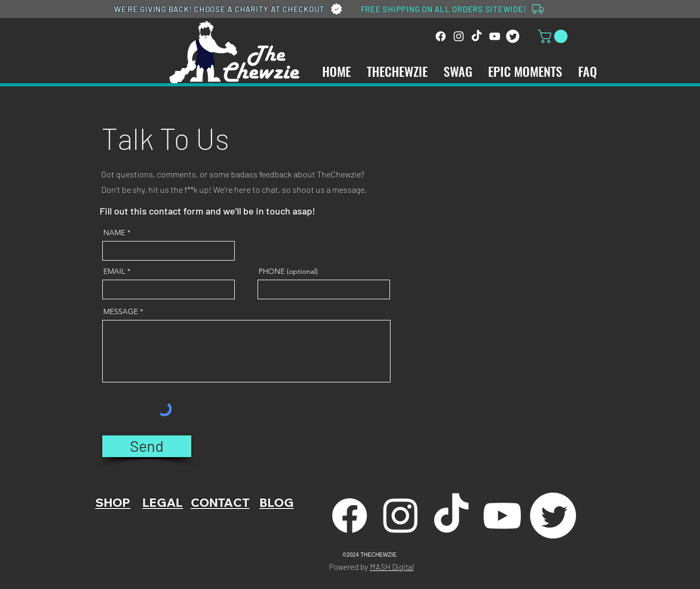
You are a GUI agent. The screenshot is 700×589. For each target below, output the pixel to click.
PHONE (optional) (288, 271)
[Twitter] (513, 36)
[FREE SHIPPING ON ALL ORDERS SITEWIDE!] (453, 9)
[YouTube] (495, 36)
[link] (554, 36)
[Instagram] (459, 36)
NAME (114, 233)
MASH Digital (392, 567)
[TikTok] (477, 36)
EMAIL (114, 271)
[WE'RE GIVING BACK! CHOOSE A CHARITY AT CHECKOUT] (229, 9)
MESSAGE (121, 311)
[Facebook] (441, 36)
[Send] (147, 446)
